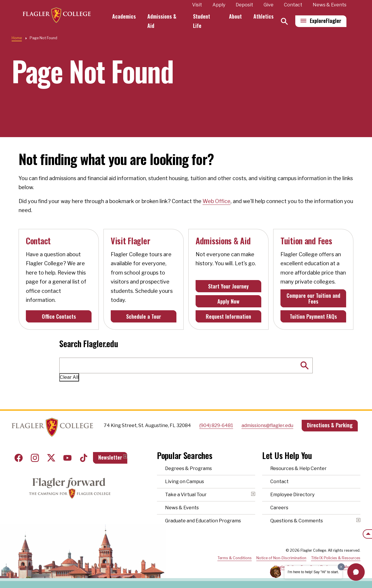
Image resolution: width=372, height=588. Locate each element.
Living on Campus (185, 482)
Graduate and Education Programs (203, 521)
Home (17, 38)
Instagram (35, 458)
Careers (279, 508)
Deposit (244, 5)
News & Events (330, 5)
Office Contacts (59, 316)
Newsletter (110, 457)
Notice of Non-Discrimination (281, 558)
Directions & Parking (330, 425)
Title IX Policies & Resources (336, 558)
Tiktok (84, 458)
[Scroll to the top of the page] (367, 534)
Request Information (228, 316)
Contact (293, 5)
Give (269, 5)
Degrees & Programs (188, 468)
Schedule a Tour (144, 316)
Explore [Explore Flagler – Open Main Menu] (325, 21)
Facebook (19, 458)
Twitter (51, 458)
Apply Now (228, 301)
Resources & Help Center (298, 468)
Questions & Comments (297, 521)
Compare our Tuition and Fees (313, 298)
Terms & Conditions (235, 558)
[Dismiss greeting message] (341, 567)
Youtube (67, 458)
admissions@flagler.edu (267, 425)
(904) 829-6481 (216, 425)
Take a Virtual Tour (186, 495)
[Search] (284, 21)
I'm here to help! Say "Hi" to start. (313, 572)
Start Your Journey (228, 286)
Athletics (263, 16)
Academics (129, 16)
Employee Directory (292, 495)
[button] (356, 572)
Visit (197, 5)
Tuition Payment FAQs (313, 316)
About (235, 16)
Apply (219, 5)
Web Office (217, 201)
